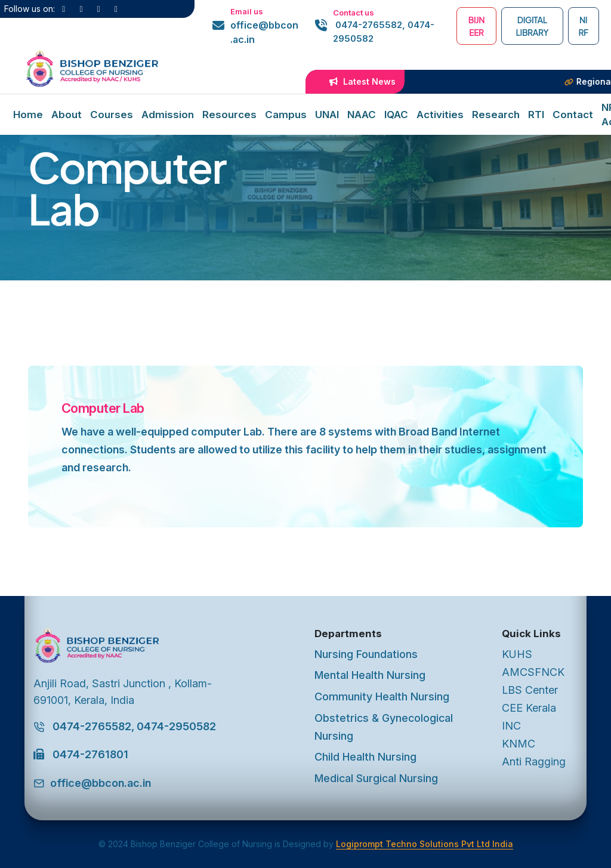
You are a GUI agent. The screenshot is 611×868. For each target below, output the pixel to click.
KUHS (517, 654)
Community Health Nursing (382, 696)
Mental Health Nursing (370, 675)
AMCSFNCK (533, 672)
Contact (573, 115)
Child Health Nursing (365, 757)
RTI (536, 115)
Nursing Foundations (366, 654)
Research (496, 115)
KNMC (519, 744)
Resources (229, 115)
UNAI (327, 115)
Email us (247, 11)
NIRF (583, 26)
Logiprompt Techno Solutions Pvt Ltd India (425, 844)
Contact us (354, 13)
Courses (112, 115)
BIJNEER (476, 26)
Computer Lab (103, 408)
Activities (440, 115)
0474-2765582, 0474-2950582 (384, 32)
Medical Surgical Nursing (376, 778)
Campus (286, 115)
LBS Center (530, 690)
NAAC (362, 115)
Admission (168, 115)
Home (28, 115)
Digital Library (532, 26)
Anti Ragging (534, 762)
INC (511, 726)
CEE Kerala (529, 708)
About (67, 115)
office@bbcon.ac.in (264, 32)
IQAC (396, 115)
